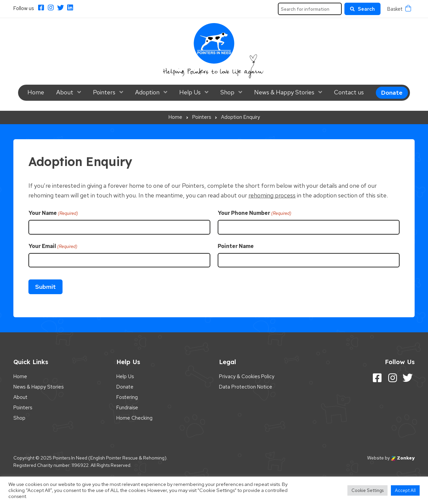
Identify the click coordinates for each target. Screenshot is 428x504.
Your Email (53, 246)
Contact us (349, 92)
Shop (227, 92)
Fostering (127, 397)
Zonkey (403, 458)
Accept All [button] (405, 490)
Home (36, 92)
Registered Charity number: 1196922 (51, 465)
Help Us (190, 92)
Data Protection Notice (246, 387)
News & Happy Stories (284, 92)
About (65, 92)
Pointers (104, 92)
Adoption (147, 92)
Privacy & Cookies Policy (247, 376)
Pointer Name (236, 246)
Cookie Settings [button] (367, 490)
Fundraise (127, 408)
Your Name (53, 213)
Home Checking (134, 418)
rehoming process (272, 195)
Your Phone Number (254, 213)
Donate (392, 93)
